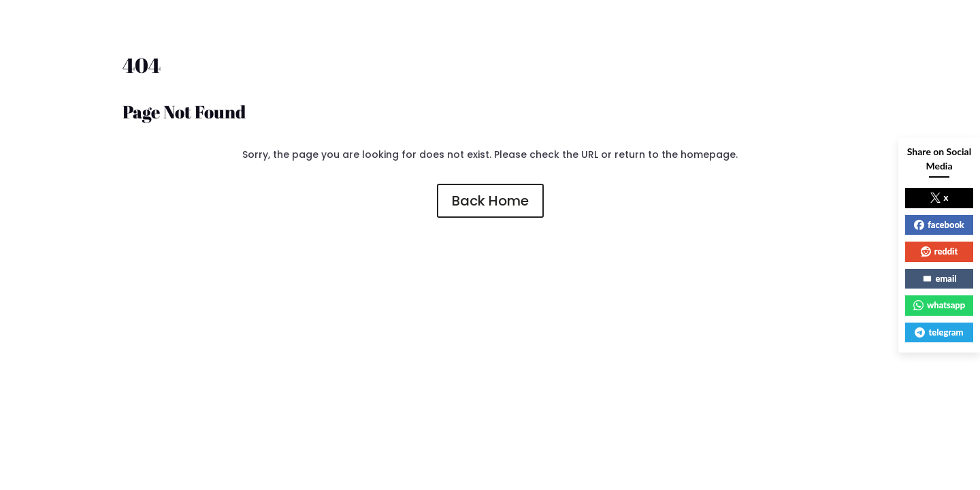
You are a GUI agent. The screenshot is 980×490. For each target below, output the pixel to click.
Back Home (490, 201)
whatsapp (939, 305)
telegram (939, 332)
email (940, 278)
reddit (940, 251)
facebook (939, 225)
